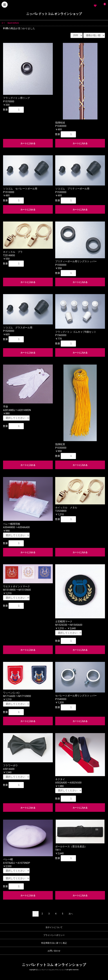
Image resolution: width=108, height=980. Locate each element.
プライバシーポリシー (54, 935)
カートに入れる (28, 143)
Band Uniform (13, 23)
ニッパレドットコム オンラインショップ (54, 14)
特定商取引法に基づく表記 (54, 943)
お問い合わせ (54, 951)
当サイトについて (54, 927)
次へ (71, 914)
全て (3, 23)
